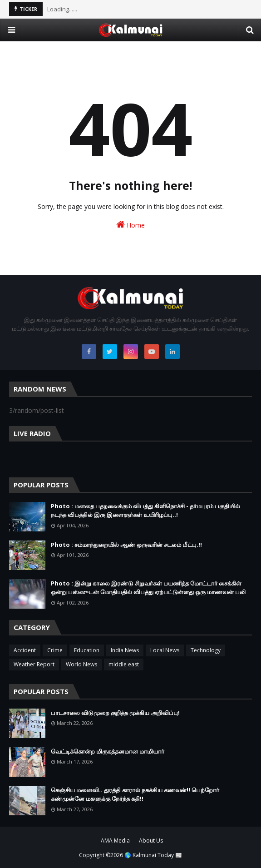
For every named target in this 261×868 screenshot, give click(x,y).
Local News (165, 650)
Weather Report (34, 664)
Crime (55, 650)
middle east (124, 664)
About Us (151, 841)
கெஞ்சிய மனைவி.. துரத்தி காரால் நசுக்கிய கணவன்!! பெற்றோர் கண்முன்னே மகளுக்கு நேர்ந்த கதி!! (135, 794)
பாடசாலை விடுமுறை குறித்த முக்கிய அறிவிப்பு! (115, 713)
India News (125, 650)
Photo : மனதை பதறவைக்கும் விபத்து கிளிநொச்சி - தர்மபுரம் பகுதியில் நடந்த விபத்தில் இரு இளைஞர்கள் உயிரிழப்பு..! (145, 511)
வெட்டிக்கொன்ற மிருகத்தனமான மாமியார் (108, 751)
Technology (206, 650)
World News (81, 664)
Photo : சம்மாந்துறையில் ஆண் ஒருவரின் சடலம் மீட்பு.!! (126, 545)
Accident (25, 650)
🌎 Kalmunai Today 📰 (153, 855)
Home (130, 225)
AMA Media (115, 841)
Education (87, 650)
